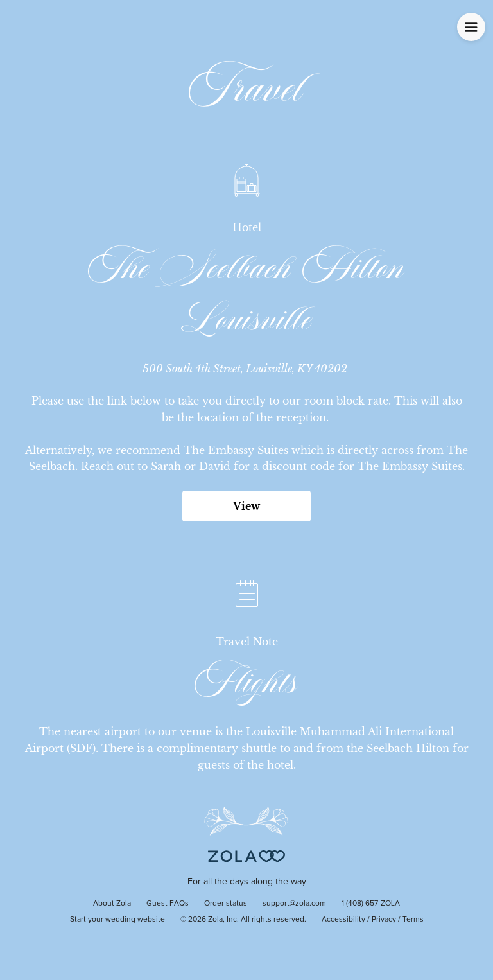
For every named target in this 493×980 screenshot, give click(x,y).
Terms (413, 920)
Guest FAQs (168, 904)
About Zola (112, 904)
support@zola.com (294, 904)
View (246, 506)
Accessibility (343, 920)
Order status (226, 904)
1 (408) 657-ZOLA (371, 904)
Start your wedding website (117, 920)
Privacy (384, 920)
